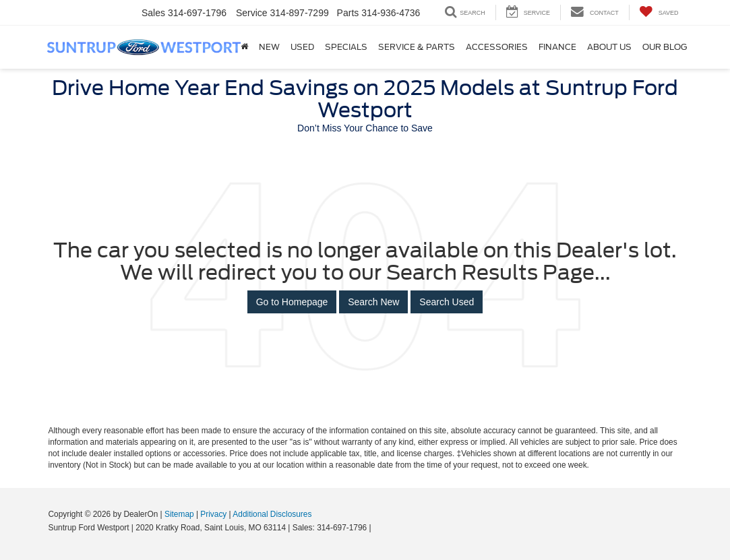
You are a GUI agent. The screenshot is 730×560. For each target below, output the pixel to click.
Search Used (447, 302)
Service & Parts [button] (417, 47)
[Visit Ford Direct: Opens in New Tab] (377, 528)
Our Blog (665, 47)
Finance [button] (557, 47)
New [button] (269, 47)
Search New (373, 302)
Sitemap (179, 514)
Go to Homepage (292, 302)
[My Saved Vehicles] (659, 12)
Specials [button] (346, 47)
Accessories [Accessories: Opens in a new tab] (497, 47)
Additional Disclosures (272, 514)
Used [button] (302, 47)
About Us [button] (609, 47)
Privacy (213, 514)
